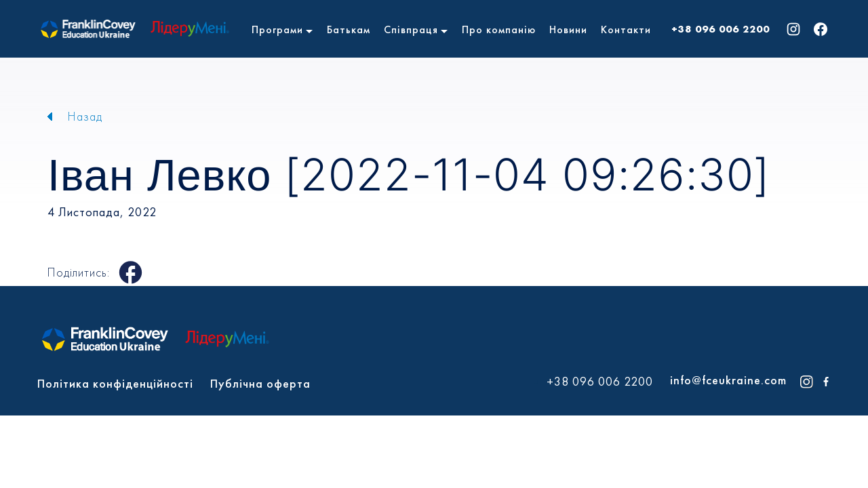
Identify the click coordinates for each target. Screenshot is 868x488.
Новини (568, 29)
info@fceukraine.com (728, 380)
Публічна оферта (260, 383)
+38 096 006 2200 (721, 29)
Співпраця (411, 29)
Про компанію (499, 29)
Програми (277, 29)
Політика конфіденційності (115, 383)
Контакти (626, 29)
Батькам (349, 29)
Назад (85, 116)
